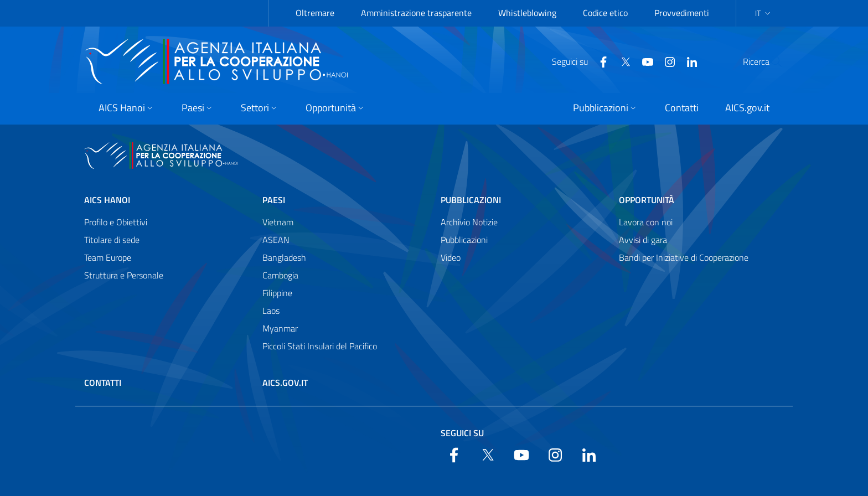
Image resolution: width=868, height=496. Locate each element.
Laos (271, 311)
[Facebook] (577, 61)
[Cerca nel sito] (769, 61)
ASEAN (276, 240)
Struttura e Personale (124, 275)
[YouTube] (621, 61)
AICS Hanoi (107, 200)
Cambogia (280, 275)
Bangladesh (284, 257)
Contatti (103, 383)
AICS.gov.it (285, 383)
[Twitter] (599, 61)
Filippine (277, 293)
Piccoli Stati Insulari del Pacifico (320, 346)
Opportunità (647, 200)
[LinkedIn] (665, 61)
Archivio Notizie (469, 222)
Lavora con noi (646, 222)
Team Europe (108, 257)
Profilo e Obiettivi (116, 222)
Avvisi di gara (643, 240)
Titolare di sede (112, 240)
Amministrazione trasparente (416, 13)
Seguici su (462, 433)
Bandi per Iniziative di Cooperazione (684, 257)
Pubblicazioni (471, 200)
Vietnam (278, 222)
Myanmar (280, 328)
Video (451, 257)
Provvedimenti (682, 13)
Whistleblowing (527, 13)
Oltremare (315, 13)
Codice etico (605, 13)
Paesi (274, 200)
